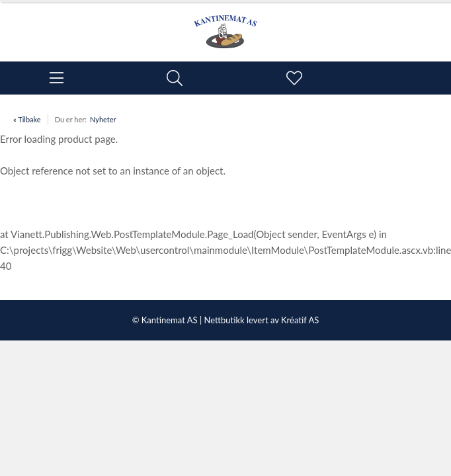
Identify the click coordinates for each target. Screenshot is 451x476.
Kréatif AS (300, 320)
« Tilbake (27, 119)
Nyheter (103, 119)
